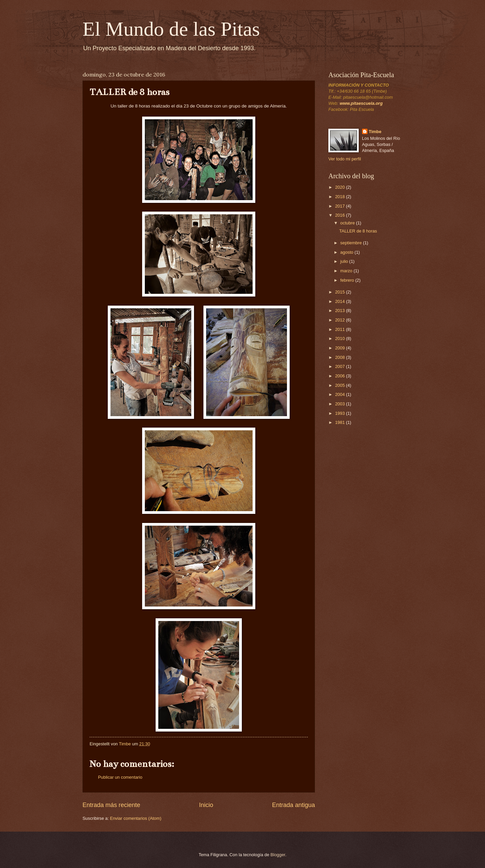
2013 (341, 311)
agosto (347, 252)
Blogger (278, 855)
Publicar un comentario (120, 777)
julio (345, 261)
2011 (341, 329)
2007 (341, 366)
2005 (341, 385)
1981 (341, 422)
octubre (348, 223)
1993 (341, 413)
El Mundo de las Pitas (171, 29)
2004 (341, 394)
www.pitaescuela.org (361, 103)
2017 (341, 206)
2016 (341, 215)
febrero (348, 280)
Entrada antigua (294, 805)
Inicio (206, 805)
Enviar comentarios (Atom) (136, 818)
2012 (341, 320)
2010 (341, 338)
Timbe (375, 132)
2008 (341, 357)
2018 (341, 197)
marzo (347, 271)
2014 (341, 301)
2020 (341, 187)
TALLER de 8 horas (358, 231)
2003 (341, 404)
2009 (341, 348)
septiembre (351, 243)
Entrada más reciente (111, 805)
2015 (341, 292)
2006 (341, 376)
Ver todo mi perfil (345, 159)
